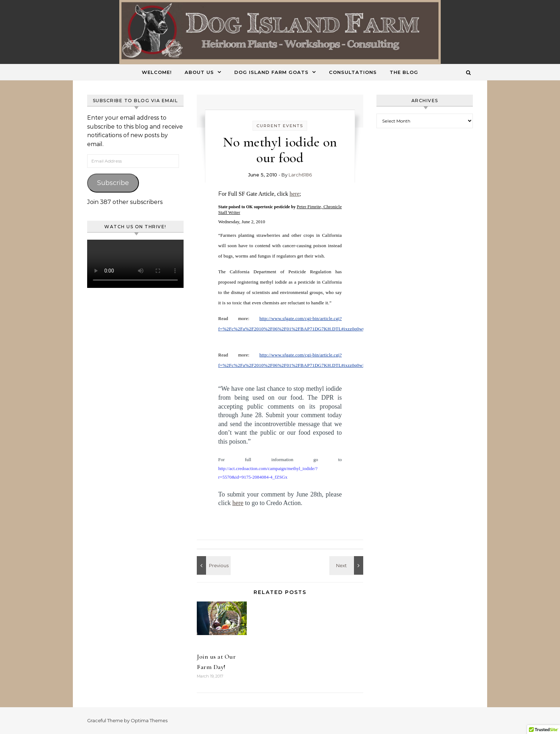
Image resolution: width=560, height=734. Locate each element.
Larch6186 (300, 175)
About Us (199, 72)
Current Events (280, 126)
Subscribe (113, 183)
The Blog (404, 72)
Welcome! (157, 72)
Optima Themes (149, 720)
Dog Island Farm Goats (271, 72)
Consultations (353, 72)
